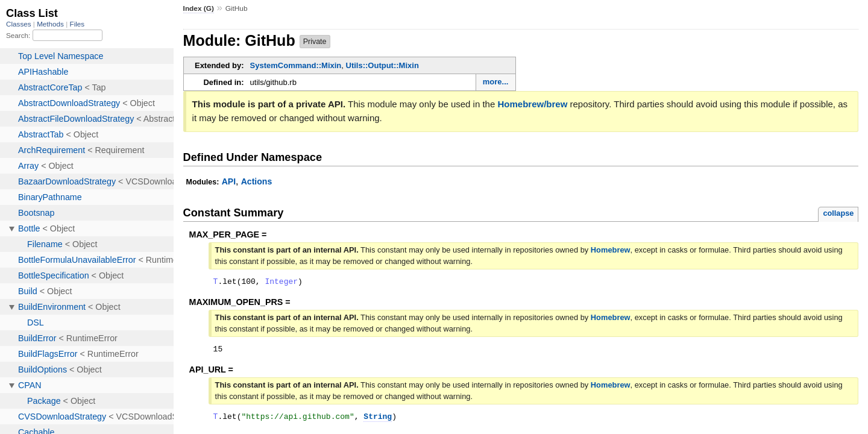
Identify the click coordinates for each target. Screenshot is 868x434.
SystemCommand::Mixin (296, 65)
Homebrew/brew (532, 104)
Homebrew (611, 250)
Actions (256, 181)
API (229, 181)
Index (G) (199, 8)
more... (496, 82)
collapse (838, 213)
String (378, 421)
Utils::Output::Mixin (382, 65)
